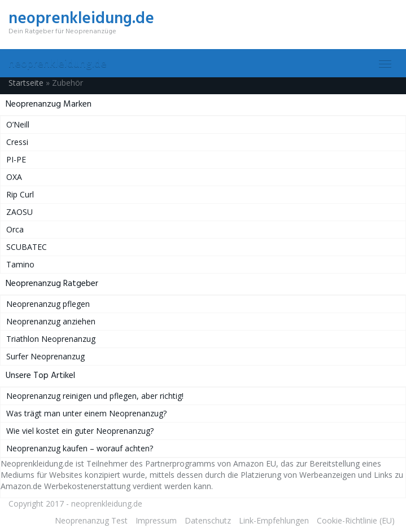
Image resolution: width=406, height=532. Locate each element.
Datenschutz (208, 520)
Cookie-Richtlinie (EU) (356, 520)
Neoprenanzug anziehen (51, 321)
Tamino (20, 264)
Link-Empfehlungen (274, 520)
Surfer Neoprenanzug (45, 356)
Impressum (156, 520)
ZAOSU (19, 212)
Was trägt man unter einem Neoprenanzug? (86, 413)
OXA (14, 177)
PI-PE (16, 159)
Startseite (26, 83)
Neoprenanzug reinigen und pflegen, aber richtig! (95, 396)
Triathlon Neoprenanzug (51, 339)
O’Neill (18, 124)
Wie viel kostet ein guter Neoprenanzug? (80, 431)
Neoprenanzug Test (91, 520)
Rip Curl (20, 194)
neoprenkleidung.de (58, 63)
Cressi (17, 142)
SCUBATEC (27, 247)
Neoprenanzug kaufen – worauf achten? (80, 448)
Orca (15, 229)
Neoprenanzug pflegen (48, 304)
